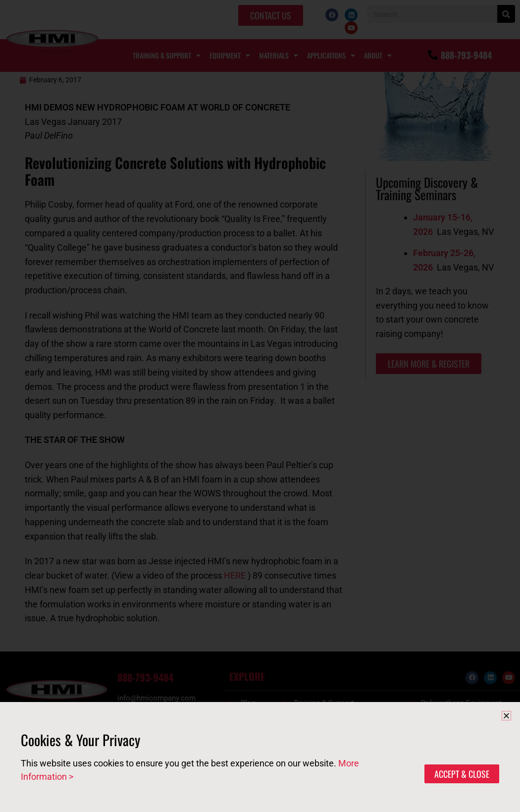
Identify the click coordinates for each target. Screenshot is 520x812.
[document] (260, 406)
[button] (506, 716)
